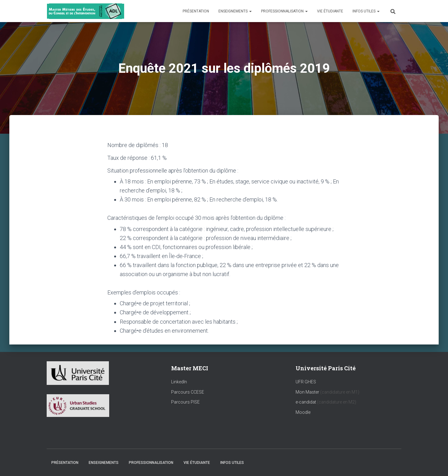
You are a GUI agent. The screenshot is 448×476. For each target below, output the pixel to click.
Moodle (303, 412)
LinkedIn (179, 382)
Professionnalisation (284, 11)
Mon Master (307, 392)
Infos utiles (366, 11)
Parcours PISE (185, 402)
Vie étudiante (330, 11)
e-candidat (306, 402)
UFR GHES (306, 382)
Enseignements (235, 11)
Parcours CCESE (188, 392)
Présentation (196, 11)
